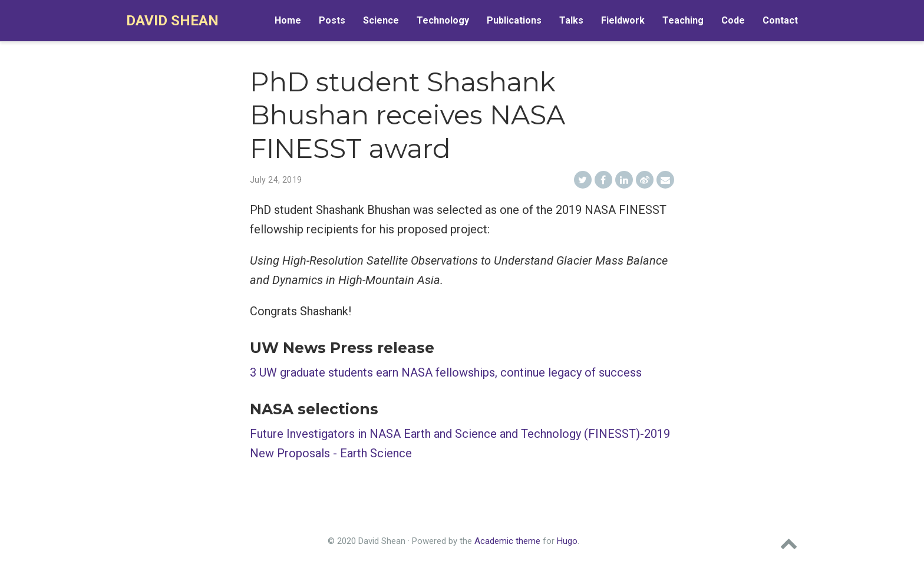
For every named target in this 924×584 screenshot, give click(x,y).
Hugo (567, 541)
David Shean (172, 21)
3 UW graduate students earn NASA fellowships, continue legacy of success (446, 372)
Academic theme (507, 541)
